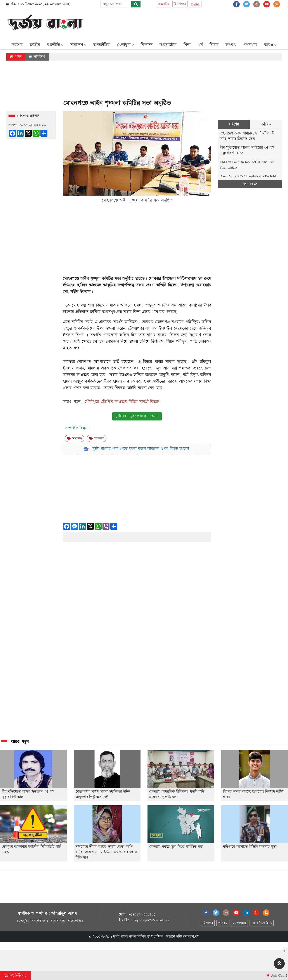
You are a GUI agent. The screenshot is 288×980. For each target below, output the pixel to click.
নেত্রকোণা (97, 438)
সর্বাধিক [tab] (266, 124)
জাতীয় (35, 45)
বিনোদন (147, 45)
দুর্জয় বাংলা (121, 936)
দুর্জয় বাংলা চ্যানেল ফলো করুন (137, 416)
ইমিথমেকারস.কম (188, 936)
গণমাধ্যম (250, 45)
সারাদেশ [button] (78, 45)
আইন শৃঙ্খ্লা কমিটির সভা (100, 279)
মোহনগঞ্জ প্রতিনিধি (28, 116)
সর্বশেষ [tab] (234, 124)
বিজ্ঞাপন (208, 923)
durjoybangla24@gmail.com (151, 920)
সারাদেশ (37, 57)
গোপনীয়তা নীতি (262, 923)
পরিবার (223, 923)
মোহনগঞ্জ (75, 438)
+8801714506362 (142, 914)
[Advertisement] (202, 23)
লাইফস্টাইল (168, 45)
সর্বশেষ (17, 45)
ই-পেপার (180, 4)
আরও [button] (270, 45)
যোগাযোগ (239, 923)
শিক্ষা (187, 45)
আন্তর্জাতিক (102, 45)
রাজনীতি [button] (55, 45)
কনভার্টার (164, 4)
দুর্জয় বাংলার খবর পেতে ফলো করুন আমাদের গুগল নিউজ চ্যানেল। (142, 449)
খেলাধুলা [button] (125, 45)
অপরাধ (231, 45)
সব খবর (250, 184)
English (195, 4)
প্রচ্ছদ (16, 57)
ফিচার (214, 45)
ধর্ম (200, 45)
